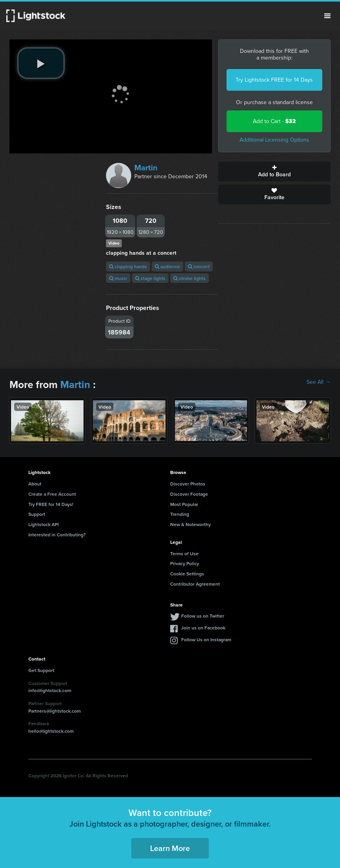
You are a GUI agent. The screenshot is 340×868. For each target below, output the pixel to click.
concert (199, 266)
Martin (146, 168)
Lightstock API (44, 524)
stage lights (150, 278)
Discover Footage (189, 494)
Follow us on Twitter (203, 616)
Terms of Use (184, 553)
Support (37, 514)
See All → (319, 382)
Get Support (41, 670)
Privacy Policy (185, 563)
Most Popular (184, 504)
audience (167, 266)
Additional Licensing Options (274, 140)
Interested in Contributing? (57, 535)
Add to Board (274, 172)
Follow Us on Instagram (206, 639)
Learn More (170, 848)
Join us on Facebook (203, 628)
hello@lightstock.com (51, 731)
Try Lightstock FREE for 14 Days (274, 80)
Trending (180, 514)
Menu (327, 16)
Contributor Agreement (195, 584)
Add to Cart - (274, 121)
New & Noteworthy (190, 524)
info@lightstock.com (50, 690)
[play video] (41, 63)
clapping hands (128, 266)
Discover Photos (188, 484)
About (35, 484)
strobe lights (190, 278)
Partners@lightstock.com (55, 711)
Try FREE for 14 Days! (51, 504)
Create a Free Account (52, 494)
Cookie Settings (187, 574)
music (118, 278)
